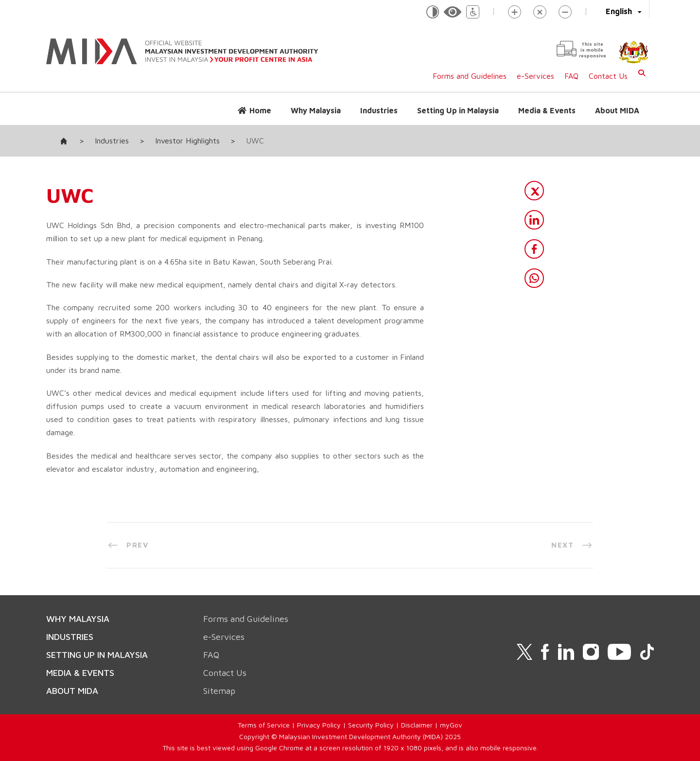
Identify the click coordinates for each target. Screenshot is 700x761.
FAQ (571, 76)
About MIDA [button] (617, 110)
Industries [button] (379, 110)
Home (260, 110)
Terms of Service (264, 725)
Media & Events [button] (547, 110)
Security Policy (371, 725)
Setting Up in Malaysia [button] (458, 110)
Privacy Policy (319, 725)
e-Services (535, 76)
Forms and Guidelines (470, 76)
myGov (451, 725)
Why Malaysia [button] (316, 110)
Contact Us (608, 76)
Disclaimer (417, 725)
